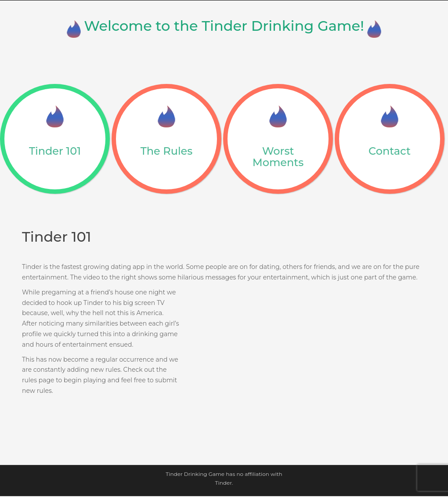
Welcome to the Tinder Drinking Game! (224, 26)
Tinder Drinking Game (195, 474)
